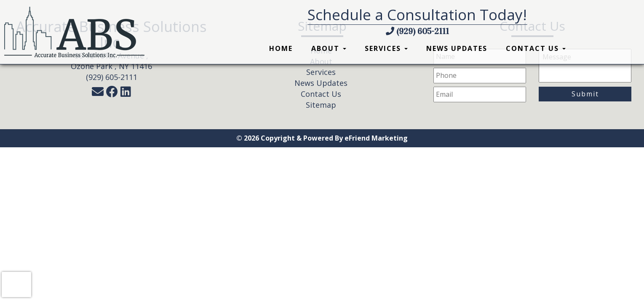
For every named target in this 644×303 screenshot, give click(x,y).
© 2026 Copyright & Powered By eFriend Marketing (322, 138)
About (329, 48)
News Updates (457, 48)
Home (281, 48)
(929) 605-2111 (417, 31)
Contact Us (536, 48)
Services (386, 48)
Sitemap (321, 105)
